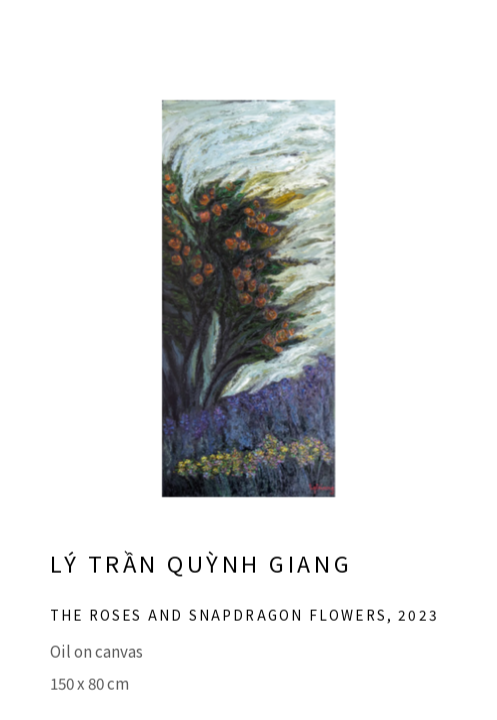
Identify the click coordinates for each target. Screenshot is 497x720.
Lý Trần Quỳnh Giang (201, 576)
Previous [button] (20, 360)
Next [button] (477, 360)
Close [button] (453, 45)
